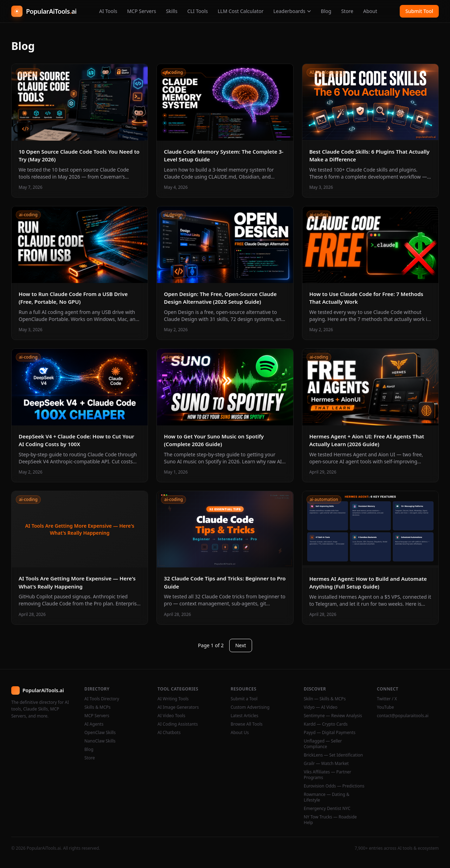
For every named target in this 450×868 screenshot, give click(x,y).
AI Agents (94, 724)
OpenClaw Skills (100, 733)
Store (347, 11)
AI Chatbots (169, 733)
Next (241, 645)
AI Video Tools (171, 716)
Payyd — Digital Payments (330, 733)
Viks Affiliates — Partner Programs (327, 775)
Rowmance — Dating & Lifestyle (327, 797)
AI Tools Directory (102, 699)
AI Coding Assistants (178, 724)
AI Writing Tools (173, 699)
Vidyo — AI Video (321, 707)
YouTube (385, 707)
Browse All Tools (247, 724)
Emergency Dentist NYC (327, 809)
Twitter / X (387, 699)
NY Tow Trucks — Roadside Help (330, 820)
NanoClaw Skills (100, 741)
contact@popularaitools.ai (403, 716)
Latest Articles (245, 716)
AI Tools (108, 11)
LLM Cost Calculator (240, 11)
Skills (172, 11)
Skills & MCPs (98, 707)
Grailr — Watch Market (326, 764)
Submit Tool (419, 11)
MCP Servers (142, 11)
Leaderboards (292, 11)
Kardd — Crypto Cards (326, 724)
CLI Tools (198, 11)
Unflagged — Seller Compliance (323, 744)
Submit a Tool (244, 699)
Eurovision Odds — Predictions (334, 786)
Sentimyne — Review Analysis (333, 716)
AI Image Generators (178, 707)
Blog (326, 11)
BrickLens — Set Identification (333, 755)
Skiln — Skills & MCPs (325, 699)
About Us (240, 733)
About (370, 11)
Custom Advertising (250, 707)
